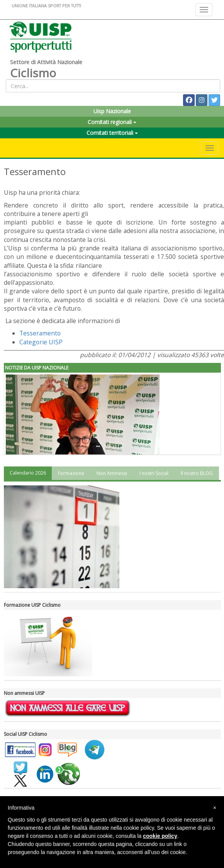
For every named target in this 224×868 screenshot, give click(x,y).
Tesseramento (40, 333)
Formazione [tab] (71, 473)
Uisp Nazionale (112, 111)
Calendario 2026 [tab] (28, 473)
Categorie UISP (41, 342)
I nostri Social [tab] (154, 473)
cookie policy (160, 836)
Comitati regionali (112, 122)
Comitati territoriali (112, 133)
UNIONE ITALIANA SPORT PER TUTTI (46, 6)
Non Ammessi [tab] (112, 473)
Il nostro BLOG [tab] (197, 473)
